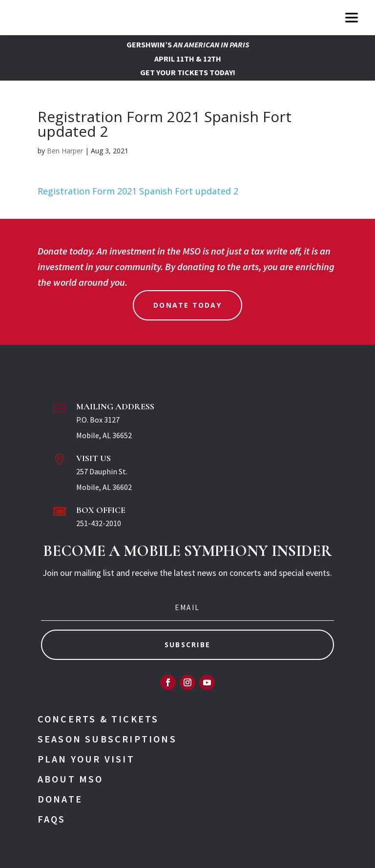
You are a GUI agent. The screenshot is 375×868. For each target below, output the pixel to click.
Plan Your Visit (86, 759)
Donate (60, 799)
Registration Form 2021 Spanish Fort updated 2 (138, 191)
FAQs (52, 819)
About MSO (71, 779)
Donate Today (187, 305)
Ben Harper (65, 151)
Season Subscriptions (107, 739)
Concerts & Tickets (98, 719)
